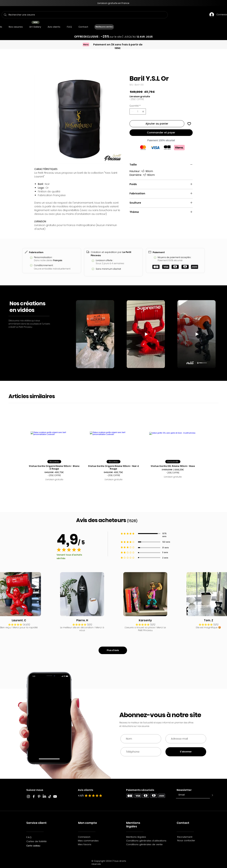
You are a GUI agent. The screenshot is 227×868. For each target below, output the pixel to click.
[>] (212, 795)
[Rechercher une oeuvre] (84, 15)
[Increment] (143, 112)
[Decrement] (132, 112)
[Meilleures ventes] (104, 27)
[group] (114, 450)
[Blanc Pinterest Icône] (39, 796)
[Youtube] (55, 796)
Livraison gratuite (140, 96)
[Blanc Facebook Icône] (34, 796)
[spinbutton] (138, 112)
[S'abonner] (186, 752)
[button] (16, 27)
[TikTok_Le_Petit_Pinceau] (50, 796)
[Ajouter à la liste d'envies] (189, 124)
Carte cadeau (33, 846)
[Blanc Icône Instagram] (28, 796)
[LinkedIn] (44, 796)
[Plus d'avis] (113, 650)
